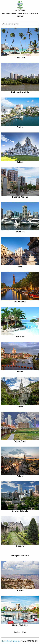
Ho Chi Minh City (20, 625)
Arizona (20, 590)
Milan (20, 267)
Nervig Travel (7, 641)
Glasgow (20, 546)
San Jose (20, 337)
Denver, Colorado (20, 511)
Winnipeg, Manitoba (20, 555)
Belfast (20, 162)
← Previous (16, 632)
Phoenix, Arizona (20, 197)
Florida (20, 127)
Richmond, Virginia (20, 92)
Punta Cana (20, 57)
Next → (25, 632)
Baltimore (20, 232)
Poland (20, 476)
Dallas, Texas (20, 441)
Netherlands (20, 302)
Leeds (20, 371)
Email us (16, 641)
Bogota (20, 406)
